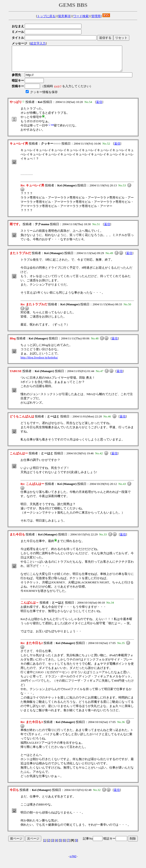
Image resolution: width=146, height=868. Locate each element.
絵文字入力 (38, 43)
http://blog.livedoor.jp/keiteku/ (39, 362)
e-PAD (73, 861)
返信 (99, 107)
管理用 (96, 16)
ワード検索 (81, 16)
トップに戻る (46, 16)
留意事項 (64, 16)
